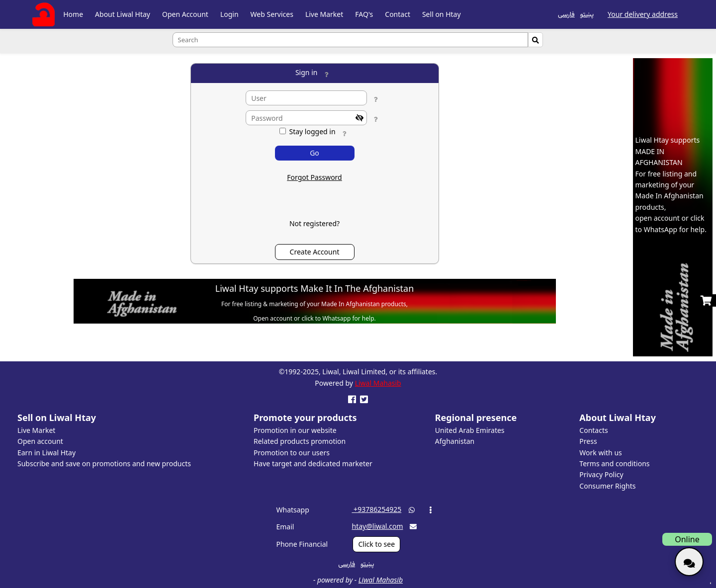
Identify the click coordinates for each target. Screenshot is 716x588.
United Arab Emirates (470, 430)
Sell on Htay (442, 14)
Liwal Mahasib (378, 383)
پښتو (587, 14)
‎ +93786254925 (376, 509)
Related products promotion (300, 441)
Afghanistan (455, 441)
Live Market (324, 14)
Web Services (272, 14)
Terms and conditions (614, 463)
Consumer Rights (607, 486)
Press (588, 441)
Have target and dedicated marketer (313, 463)
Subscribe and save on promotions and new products (104, 463)
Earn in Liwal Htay (46, 453)
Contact (398, 14)
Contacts (593, 430)
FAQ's (364, 14)
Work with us (600, 453)
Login (229, 14)
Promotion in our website (295, 430)
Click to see (376, 544)
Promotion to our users (292, 453)
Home (73, 14)
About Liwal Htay (123, 14)
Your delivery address (643, 14)
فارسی (566, 14)
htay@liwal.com (377, 526)
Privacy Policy (601, 474)
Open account (40, 441)
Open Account (185, 14)
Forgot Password (314, 177)
